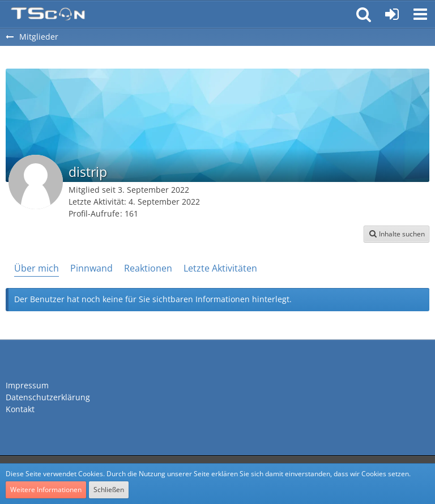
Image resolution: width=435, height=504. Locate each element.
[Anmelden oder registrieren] (392, 14)
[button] (420, 14)
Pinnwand (91, 268)
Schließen (109, 490)
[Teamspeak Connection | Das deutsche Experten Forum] (48, 14)
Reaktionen (148, 268)
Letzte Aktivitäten (220, 268)
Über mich (37, 268)
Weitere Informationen (46, 490)
